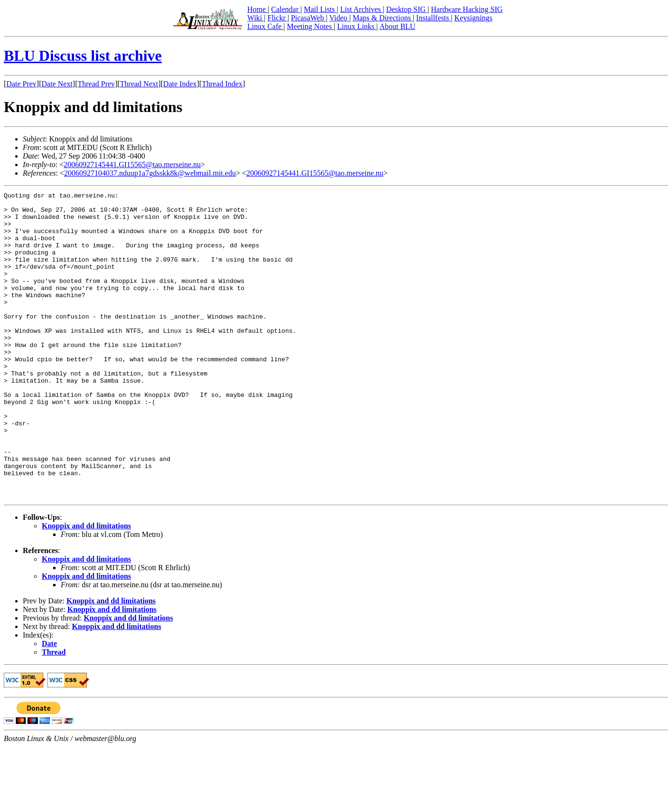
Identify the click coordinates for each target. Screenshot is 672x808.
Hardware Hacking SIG (467, 9)
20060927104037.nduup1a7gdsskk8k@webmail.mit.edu (150, 173)
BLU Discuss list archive (83, 56)
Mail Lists (320, 9)
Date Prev (21, 84)
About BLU (397, 26)
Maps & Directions (383, 18)
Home (257, 9)
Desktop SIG (407, 9)
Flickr (277, 18)
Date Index (180, 84)
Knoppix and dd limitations (86, 587)
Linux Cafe (265, 26)
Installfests (434, 18)
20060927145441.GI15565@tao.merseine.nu (132, 164)
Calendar (286, 9)
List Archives (362, 9)
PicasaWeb (308, 18)
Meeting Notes (311, 26)
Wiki (256, 18)
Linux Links (357, 26)
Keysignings (473, 18)
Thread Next (139, 84)
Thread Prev (96, 84)
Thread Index (222, 84)
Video (339, 18)
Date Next (57, 84)
